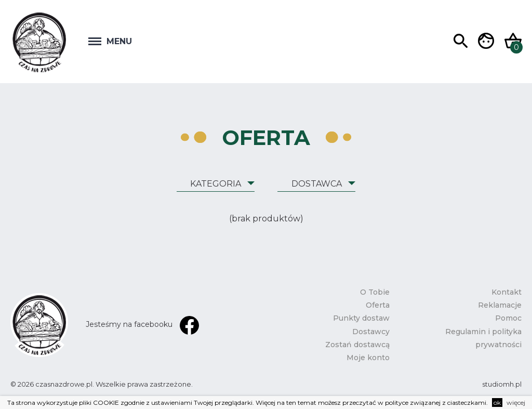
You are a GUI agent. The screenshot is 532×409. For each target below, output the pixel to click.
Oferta (378, 305)
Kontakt (507, 292)
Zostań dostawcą (357, 345)
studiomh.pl (502, 384)
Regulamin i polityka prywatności (483, 338)
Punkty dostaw (361, 318)
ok (497, 403)
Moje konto (368, 358)
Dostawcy (371, 332)
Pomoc (508, 318)
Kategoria (216, 184)
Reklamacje (500, 305)
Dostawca (317, 184)
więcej (516, 403)
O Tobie (375, 292)
